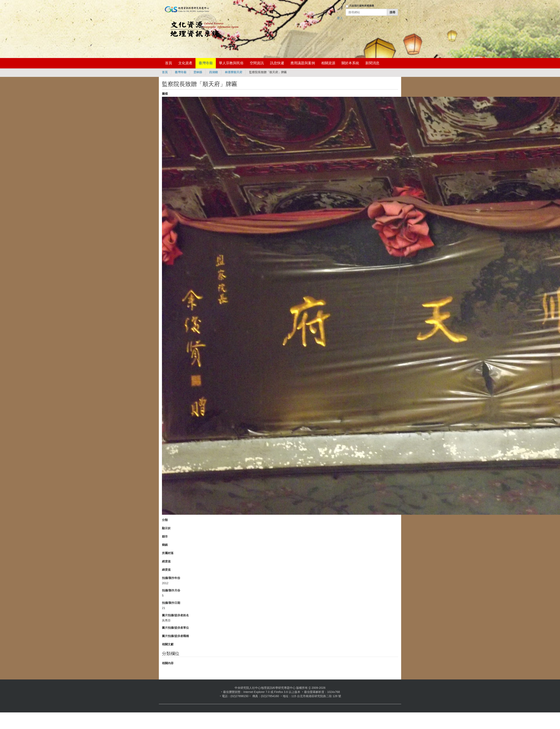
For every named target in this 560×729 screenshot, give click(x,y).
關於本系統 (350, 63)
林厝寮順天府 (234, 72)
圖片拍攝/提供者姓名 (175, 615)
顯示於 (166, 528)
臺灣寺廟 (206, 63)
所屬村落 (168, 553)
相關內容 (168, 663)
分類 (165, 520)
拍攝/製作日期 (171, 603)
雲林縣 (198, 72)
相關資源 (328, 63)
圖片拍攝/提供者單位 (175, 628)
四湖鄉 (214, 72)
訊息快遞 (277, 63)
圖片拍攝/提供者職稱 (175, 636)
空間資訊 (257, 63)
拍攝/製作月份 (171, 590)
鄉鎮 (165, 545)
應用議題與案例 (303, 63)
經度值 (166, 561)
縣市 (165, 536)
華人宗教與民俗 (231, 63)
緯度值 (166, 570)
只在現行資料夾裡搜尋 (362, 6)
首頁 (169, 63)
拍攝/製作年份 (171, 578)
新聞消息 (372, 63)
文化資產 (185, 63)
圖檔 (165, 94)
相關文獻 (168, 644)
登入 (340, 18)
